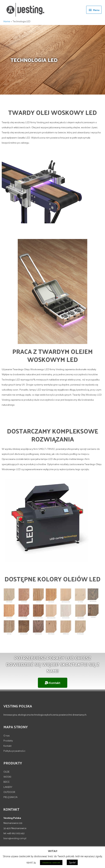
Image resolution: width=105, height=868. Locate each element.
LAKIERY (8, 787)
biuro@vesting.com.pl (15, 838)
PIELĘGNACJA (11, 797)
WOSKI (7, 777)
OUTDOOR (9, 792)
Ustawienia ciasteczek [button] (51, 862)
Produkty (8, 740)
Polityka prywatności (14, 751)
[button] (53, 683)
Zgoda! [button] (72, 862)
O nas (7, 735)
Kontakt (7, 746)
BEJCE (7, 782)
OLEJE (7, 772)
